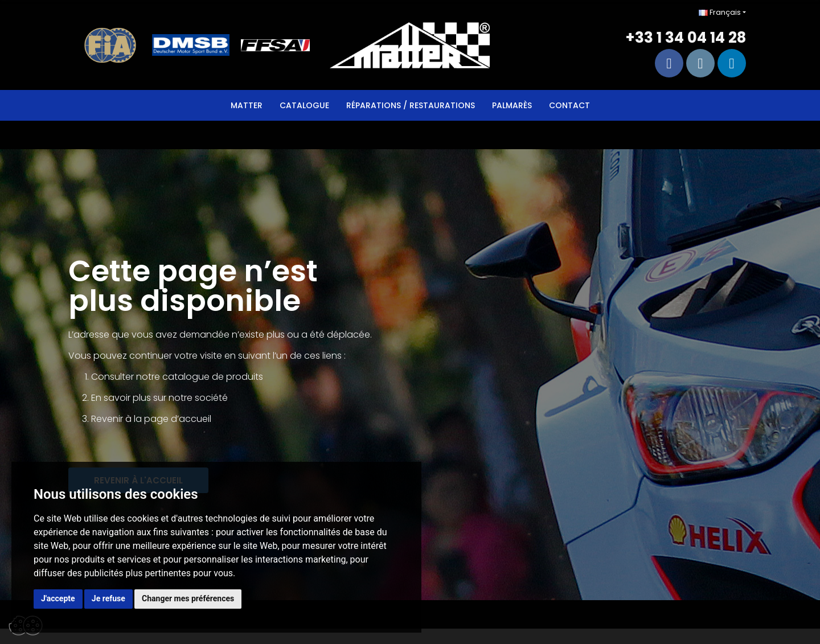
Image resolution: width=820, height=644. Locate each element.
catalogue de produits (213, 377)
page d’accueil (178, 419)
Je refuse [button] (108, 598)
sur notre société (190, 398)
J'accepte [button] (58, 598)
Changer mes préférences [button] (188, 598)
